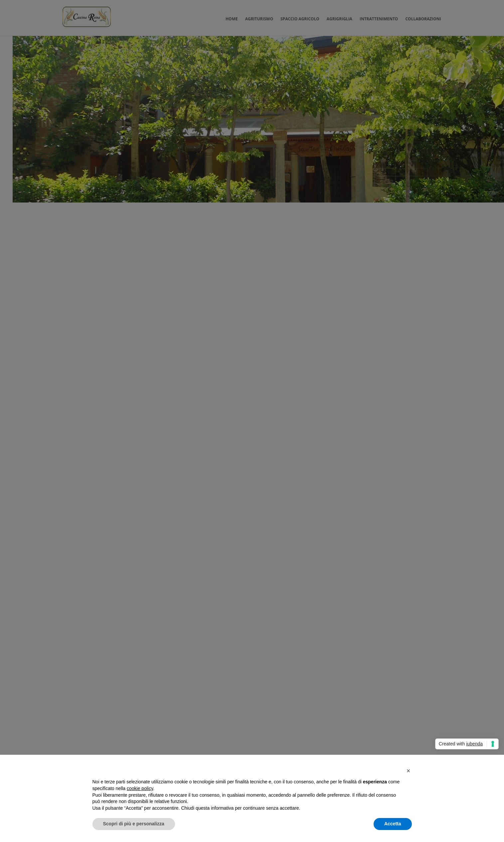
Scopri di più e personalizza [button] (134, 824)
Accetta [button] (393, 824)
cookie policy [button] (140, 788)
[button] (409, 771)
